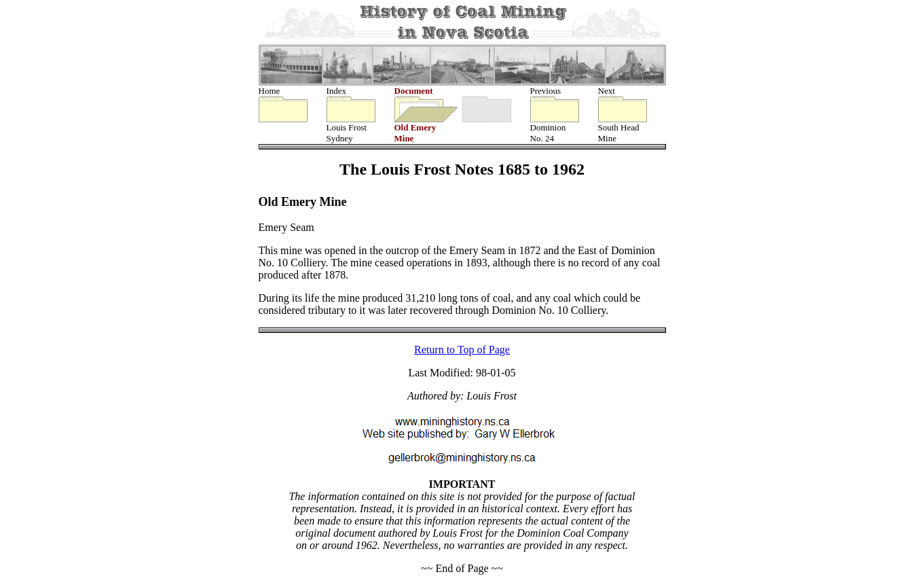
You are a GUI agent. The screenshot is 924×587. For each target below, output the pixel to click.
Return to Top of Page (462, 351)
